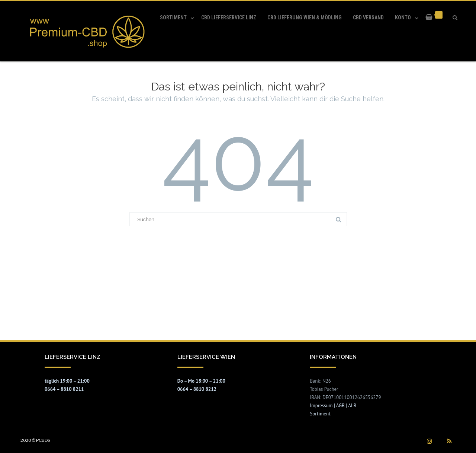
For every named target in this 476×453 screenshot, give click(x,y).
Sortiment (173, 17)
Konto (403, 17)
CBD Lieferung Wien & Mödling (305, 17)
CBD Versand (368, 17)
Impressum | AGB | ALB (333, 406)
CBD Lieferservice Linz (229, 17)
